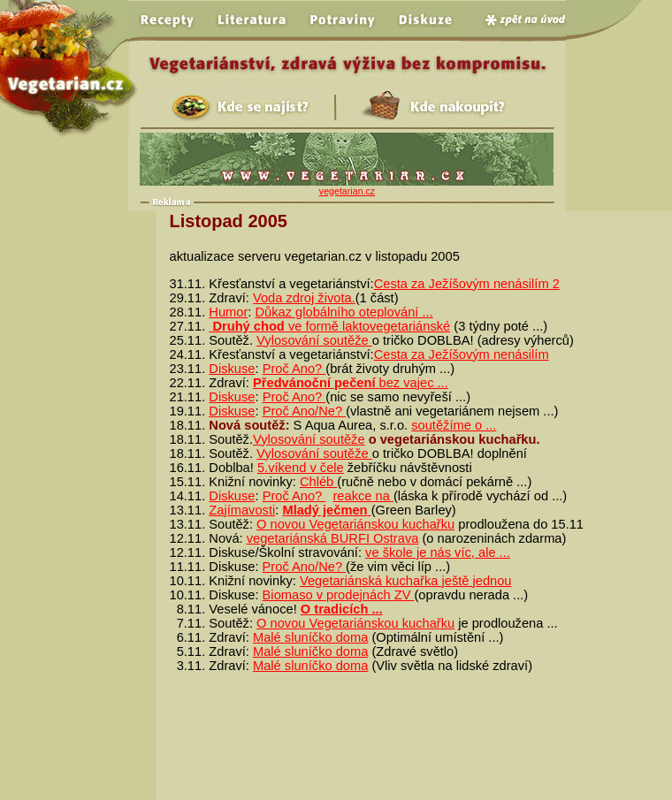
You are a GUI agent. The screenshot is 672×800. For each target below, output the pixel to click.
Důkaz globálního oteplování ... (344, 312)
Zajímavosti (242, 510)
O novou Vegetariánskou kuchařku (355, 524)
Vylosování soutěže (314, 340)
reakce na (363, 496)
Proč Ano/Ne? (305, 411)
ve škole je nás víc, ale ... (438, 552)
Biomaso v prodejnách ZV (339, 595)
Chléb (318, 482)
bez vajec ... (351, 383)
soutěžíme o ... (454, 425)
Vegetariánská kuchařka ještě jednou (406, 581)
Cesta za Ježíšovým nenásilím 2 (467, 284)
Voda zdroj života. (304, 298)
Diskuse (232, 369)
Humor (228, 312)
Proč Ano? (294, 369)
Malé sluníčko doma (310, 637)
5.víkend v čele (301, 468)
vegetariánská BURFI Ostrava (333, 538)
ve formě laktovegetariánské (329, 326)
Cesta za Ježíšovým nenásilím (462, 354)
